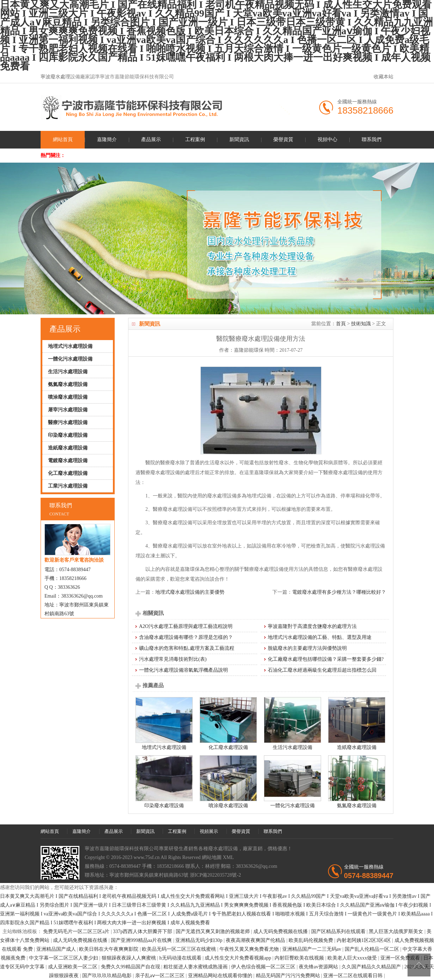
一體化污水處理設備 (293, 806)
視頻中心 (327, 140)
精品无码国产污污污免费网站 (289, 976)
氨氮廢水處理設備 (357, 806)
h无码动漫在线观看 (181, 958)
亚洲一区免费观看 (401, 958)
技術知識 (361, 324)
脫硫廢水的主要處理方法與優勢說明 (307, 648)
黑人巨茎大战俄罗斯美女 (397, 931)
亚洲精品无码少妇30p (200, 940)
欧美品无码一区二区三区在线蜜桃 (180, 949)
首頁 (341, 324)
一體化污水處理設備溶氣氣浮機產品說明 (183, 670)
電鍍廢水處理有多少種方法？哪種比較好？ (339, 592)
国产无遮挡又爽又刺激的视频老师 (213, 931)
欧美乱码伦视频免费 (312, 940)
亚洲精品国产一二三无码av (312, 949)
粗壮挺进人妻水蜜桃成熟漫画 (196, 967)
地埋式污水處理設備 (164, 747)
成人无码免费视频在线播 (281, 931)
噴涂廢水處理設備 (228, 806)
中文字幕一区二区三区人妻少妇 (64, 958)
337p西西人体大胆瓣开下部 (143, 931)
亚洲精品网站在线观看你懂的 (221, 976)
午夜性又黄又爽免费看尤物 (250, 949)
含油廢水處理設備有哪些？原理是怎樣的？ (186, 637)
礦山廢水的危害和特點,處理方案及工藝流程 (187, 648)
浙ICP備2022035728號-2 (215, 875)
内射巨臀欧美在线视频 (300, 958)
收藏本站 (384, 77)
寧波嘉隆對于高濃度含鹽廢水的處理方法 (312, 626)
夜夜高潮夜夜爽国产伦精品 (256, 940)
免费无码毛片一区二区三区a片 (77, 931)
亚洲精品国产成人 (57, 949)
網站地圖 (212, 857)
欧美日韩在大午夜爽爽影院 (109, 949)
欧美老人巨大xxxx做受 (353, 958)
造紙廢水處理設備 (357, 747)
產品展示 (151, 140)
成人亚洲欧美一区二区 (73, 967)
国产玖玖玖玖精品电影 (108, 976)
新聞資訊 (239, 140)
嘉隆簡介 (107, 140)
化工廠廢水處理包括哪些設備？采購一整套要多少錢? (326, 659)
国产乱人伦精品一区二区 (373, 949)
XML (228, 857)
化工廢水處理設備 (228, 747)
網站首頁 (63, 140)
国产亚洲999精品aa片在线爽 (142, 940)
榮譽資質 (283, 140)
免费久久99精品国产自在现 (131, 967)
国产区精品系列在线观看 (339, 931)
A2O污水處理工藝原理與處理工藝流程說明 (186, 626)
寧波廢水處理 (55, 77)
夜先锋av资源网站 (319, 967)
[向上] (419, 965)
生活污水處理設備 (293, 747)
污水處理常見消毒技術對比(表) (173, 659)
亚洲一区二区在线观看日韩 (354, 976)
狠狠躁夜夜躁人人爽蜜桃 (129, 958)
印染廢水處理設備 (164, 806)
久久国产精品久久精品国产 (372, 967)
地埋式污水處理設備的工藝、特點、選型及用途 (320, 637)
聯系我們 (372, 140)
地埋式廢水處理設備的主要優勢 (190, 592)
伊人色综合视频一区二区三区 (264, 967)
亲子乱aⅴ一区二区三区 (161, 976)
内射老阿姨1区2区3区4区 (364, 940)
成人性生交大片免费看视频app (239, 958)
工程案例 (195, 140)
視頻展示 (209, 831)
